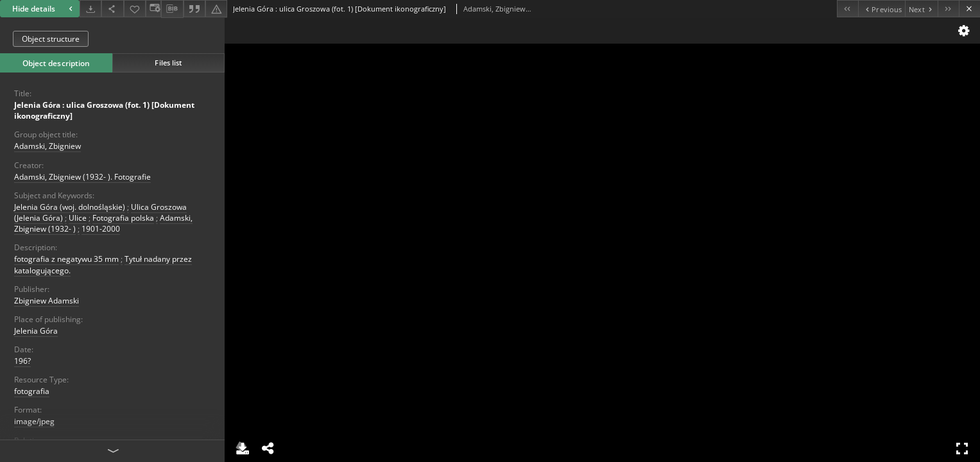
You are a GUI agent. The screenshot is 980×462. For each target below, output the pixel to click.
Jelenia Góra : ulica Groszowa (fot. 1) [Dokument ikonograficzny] (104, 110)
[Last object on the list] (948, 9)
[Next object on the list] (921, 9)
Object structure (51, 39)
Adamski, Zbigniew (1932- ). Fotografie (82, 177)
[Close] (969, 9)
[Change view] (153, 9)
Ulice (78, 218)
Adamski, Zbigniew (47, 146)
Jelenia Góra (36, 331)
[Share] (112, 9)
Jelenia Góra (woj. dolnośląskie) (70, 207)
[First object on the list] (847, 9)
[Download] (90, 9)
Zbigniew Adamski (47, 301)
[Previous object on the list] (881, 9)
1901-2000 (101, 229)
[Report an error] (216, 9)
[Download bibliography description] (172, 9)
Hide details (44, 9)
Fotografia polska (123, 218)
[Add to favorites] (135, 9)
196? (22, 361)
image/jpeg (34, 421)
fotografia (32, 391)
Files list (168, 63)
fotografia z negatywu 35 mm (66, 259)
